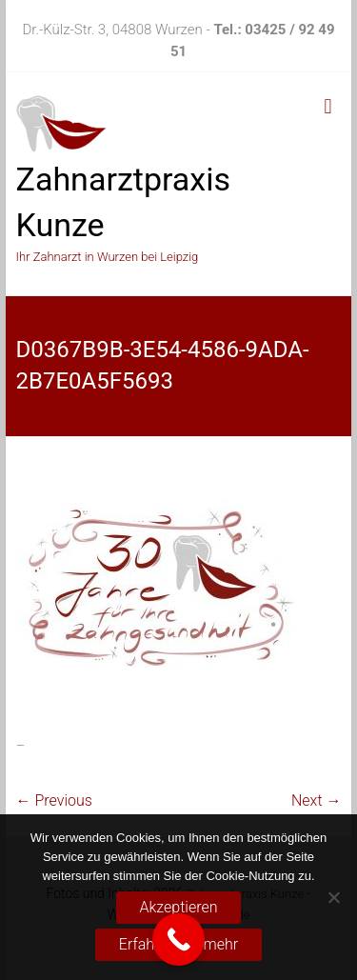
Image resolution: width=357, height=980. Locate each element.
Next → (316, 800)
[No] (333, 897)
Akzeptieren (179, 907)
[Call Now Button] (178, 940)
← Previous (54, 800)
